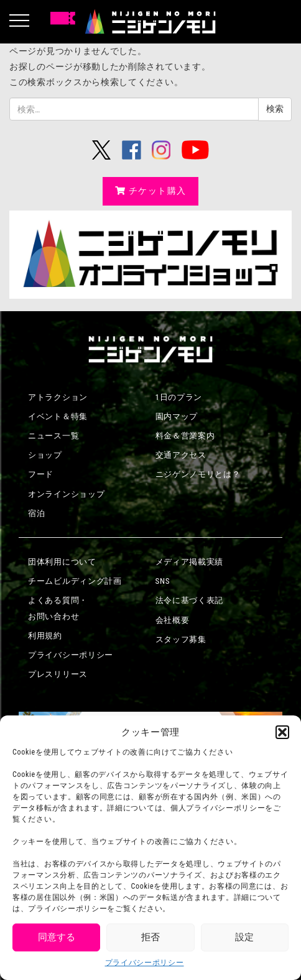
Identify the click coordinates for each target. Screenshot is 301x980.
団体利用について (62, 562)
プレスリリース (58, 674)
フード (41, 474)
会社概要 (173, 620)
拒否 (150, 937)
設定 (244, 937)
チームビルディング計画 (75, 581)
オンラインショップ (66, 494)
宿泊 (36, 513)
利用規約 (45, 636)
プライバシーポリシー (145, 963)
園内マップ (177, 416)
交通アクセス (181, 455)
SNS (163, 581)
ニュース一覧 (53, 436)
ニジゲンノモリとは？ (198, 474)
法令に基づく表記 (190, 600)
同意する (57, 937)
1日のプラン (179, 397)
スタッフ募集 (181, 639)
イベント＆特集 (58, 416)
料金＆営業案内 (185, 436)
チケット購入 (151, 191)
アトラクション (58, 397)
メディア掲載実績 (190, 562)
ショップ (45, 455)
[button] (282, 732)
